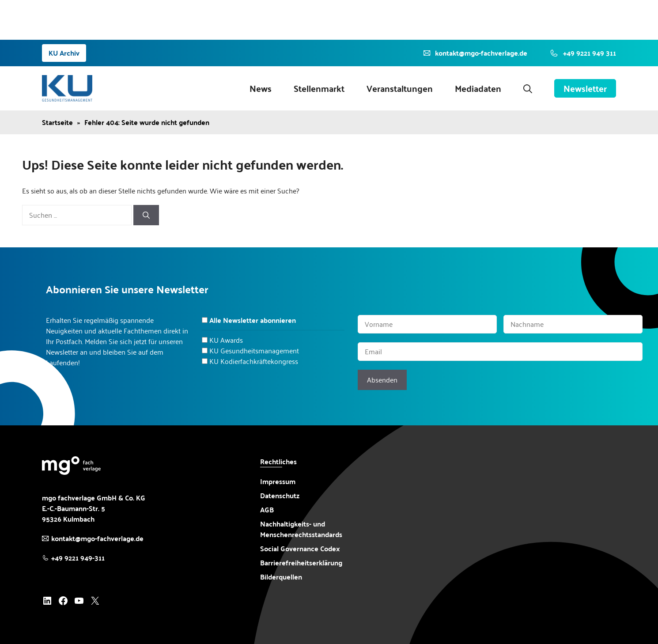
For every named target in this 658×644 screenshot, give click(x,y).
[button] (528, 88)
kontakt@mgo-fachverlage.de (97, 538)
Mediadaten (478, 88)
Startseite (57, 122)
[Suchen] (146, 215)
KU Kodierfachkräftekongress (254, 361)
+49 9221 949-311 (78, 558)
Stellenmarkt (319, 88)
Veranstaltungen (400, 88)
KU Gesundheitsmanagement (254, 350)
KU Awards (226, 340)
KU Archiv (64, 53)
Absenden (382, 380)
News (261, 88)
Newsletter (585, 88)
